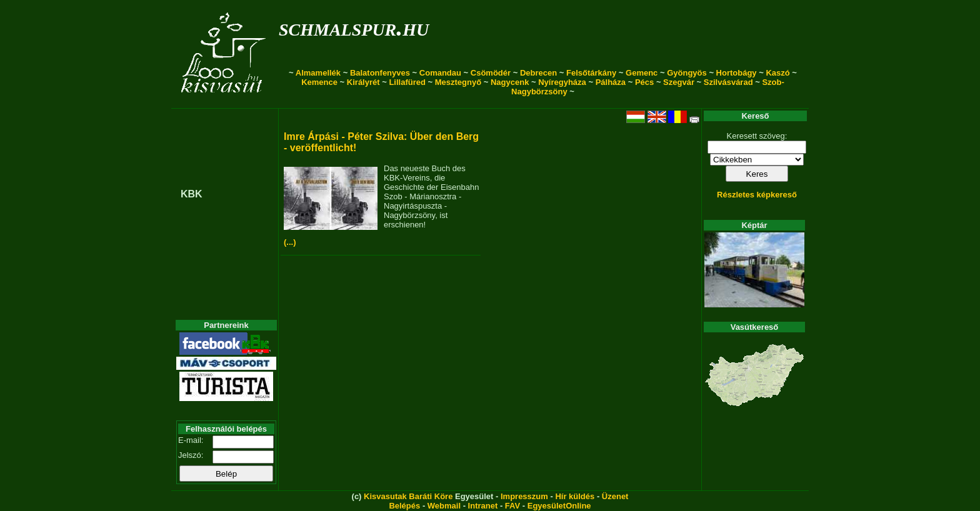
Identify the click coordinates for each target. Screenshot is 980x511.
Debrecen (538, 73)
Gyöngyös (687, 73)
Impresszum (524, 496)
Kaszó (777, 73)
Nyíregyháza (562, 82)
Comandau (440, 73)
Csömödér (491, 73)
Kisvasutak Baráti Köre (408, 496)
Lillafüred (407, 82)
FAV (512, 506)
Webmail (444, 506)
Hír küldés (575, 496)
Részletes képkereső (757, 195)
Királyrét (363, 82)
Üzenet (615, 496)
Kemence (319, 82)
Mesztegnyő (458, 82)
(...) (290, 242)
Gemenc (642, 73)
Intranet (483, 506)
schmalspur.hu (354, 27)
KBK (192, 194)
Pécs (644, 82)
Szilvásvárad (728, 82)
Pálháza (611, 82)
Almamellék (318, 73)
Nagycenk (510, 82)
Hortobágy (737, 73)
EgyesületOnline (559, 506)
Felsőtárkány (591, 73)
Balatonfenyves (380, 73)
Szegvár (679, 82)
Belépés (404, 506)
